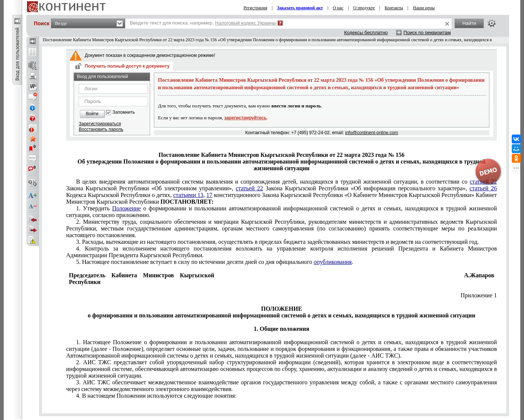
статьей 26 (483, 188)
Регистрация (255, 8)
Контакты (394, 8)
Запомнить (124, 112)
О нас (338, 8)
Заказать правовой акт (300, 8)
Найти (469, 23)
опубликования (333, 262)
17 (209, 195)
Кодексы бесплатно (366, 33)
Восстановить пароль (101, 129)
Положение (127, 208)
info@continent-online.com (372, 133)
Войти (92, 114)
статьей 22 (249, 188)
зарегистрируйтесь (246, 118)
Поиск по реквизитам (427, 33)
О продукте (364, 8)
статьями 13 (188, 195)
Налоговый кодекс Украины (246, 23)
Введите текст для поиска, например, (203, 23)
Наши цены (424, 8)
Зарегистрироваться (100, 124)
